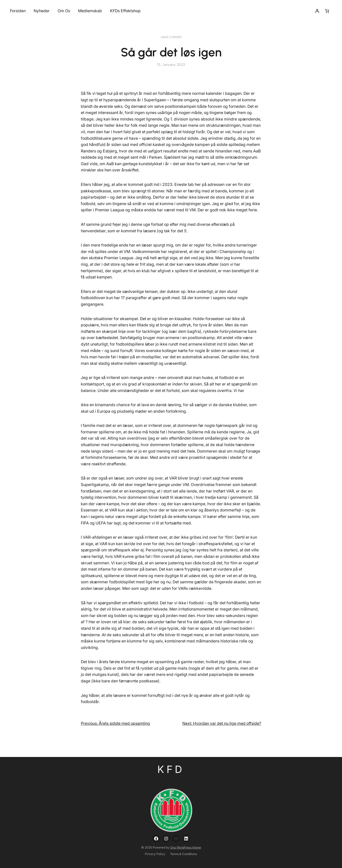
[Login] (317, 11)
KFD (171, 769)
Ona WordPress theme (186, 847)
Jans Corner (171, 37)
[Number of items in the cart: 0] (327, 11)
